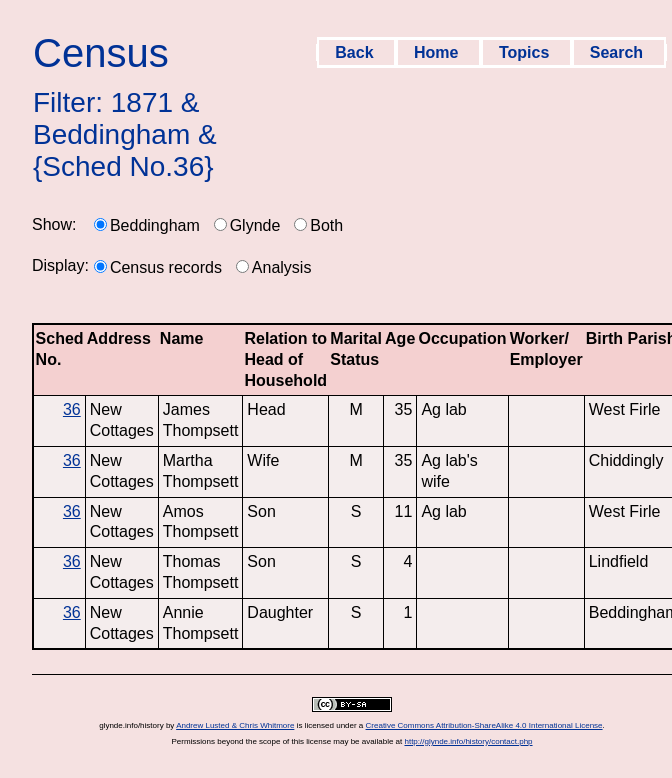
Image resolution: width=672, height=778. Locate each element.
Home (438, 52)
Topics (526, 52)
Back (356, 52)
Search (619, 52)
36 (72, 409)
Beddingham (155, 225)
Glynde (255, 225)
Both (326, 225)
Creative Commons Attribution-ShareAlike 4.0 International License (484, 725)
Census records (166, 267)
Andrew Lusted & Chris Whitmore (235, 725)
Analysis (282, 267)
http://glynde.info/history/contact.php (468, 741)
